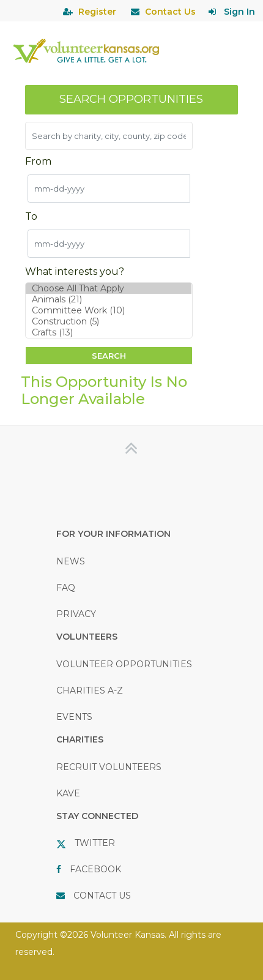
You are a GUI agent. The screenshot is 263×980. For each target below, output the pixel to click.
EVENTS (74, 717)
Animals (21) (109, 299)
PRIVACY (76, 614)
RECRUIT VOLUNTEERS (109, 767)
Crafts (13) (109, 332)
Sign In (239, 12)
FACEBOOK (95, 869)
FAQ (66, 588)
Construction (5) (109, 321)
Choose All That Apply (109, 288)
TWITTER (95, 843)
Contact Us (170, 12)
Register (97, 12)
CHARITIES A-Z (90, 690)
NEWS (71, 561)
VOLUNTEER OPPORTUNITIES (124, 664)
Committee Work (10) (109, 310)
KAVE (68, 793)
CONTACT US (102, 896)
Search (109, 356)
